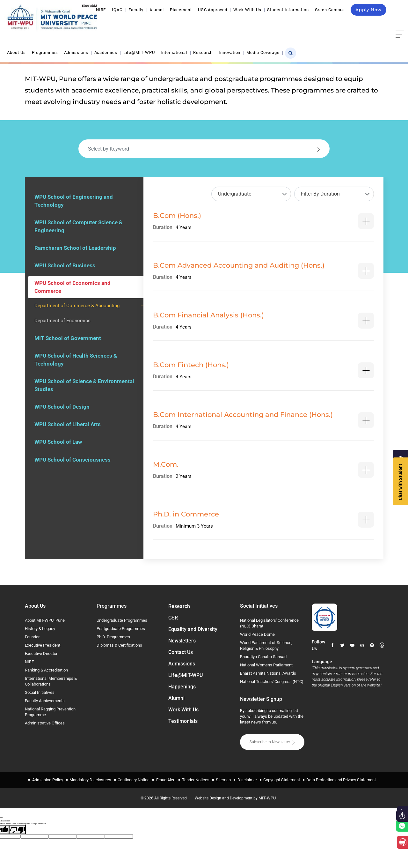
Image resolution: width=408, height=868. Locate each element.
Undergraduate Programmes (122, 620)
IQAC (117, 10)
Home (309, 49)
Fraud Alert (166, 779)
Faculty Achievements (45, 701)
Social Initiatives (40, 692)
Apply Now (368, 10)
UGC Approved (213, 10)
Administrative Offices (45, 723)
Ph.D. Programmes (113, 637)
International (268, 25)
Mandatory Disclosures (91, 779)
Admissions (170, 25)
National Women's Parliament (266, 665)
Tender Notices (196, 779)
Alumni (157, 10)
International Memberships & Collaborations (51, 681)
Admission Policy (48, 779)
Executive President (43, 645)
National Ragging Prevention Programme (50, 712)
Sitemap (223, 779)
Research (297, 25)
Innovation (323, 25)
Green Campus (330, 10)
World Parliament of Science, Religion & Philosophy (266, 645)
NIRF (101, 10)
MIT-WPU (269, 797)
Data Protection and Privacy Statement (341, 779)
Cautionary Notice (134, 779)
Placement (181, 10)
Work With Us (247, 10)
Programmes (138, 25)
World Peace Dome (257, 634)
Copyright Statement (281, 779)
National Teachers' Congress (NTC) (272, 682)
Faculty (136, 10)
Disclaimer (247, 779)
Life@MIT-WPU (233, 25)
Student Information (288, 10)
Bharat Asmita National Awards (268, 673)
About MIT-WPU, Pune (45, 620)
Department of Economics (62, 322)
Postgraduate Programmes (121, 629)
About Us (110, 25)
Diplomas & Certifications (119, 645)
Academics (199, 25)
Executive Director (41, 653)
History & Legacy (40, 629)
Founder (32, 637)
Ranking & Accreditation (46, 670)
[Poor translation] (18, 829)
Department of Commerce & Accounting (77, 307)
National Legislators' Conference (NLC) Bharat (269, 623)
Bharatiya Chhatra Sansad (263, 657)
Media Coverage (357, 25)
